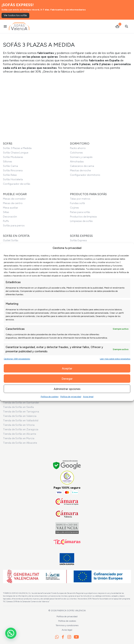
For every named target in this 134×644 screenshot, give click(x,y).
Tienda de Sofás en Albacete (20, 443)
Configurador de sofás (17, 184)
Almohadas (77, 162)
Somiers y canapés (81, 157)
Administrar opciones (67, 389)
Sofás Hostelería (13, 179)
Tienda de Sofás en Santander (21, 403)
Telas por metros (80, 199)
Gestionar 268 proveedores (17, 359)
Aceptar (67, 368)
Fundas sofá (77, 203)
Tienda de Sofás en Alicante (20, 434)
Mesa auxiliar (11, 208)
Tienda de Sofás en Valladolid (21, 420)
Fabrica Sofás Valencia (71, 611)
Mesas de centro (13, 203)
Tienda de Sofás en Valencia (20, 416)
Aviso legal (88, 397)
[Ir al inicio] (19, 26)
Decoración (10, 217)
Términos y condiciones (67, 625)
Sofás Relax (10, 175)
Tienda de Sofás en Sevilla (18, 407)
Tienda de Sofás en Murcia (19, 438)
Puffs (6, 221)
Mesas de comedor (14, 199)
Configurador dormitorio (85, 175)
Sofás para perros (14, 226)
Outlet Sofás (11, 240)
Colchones (76, 153)
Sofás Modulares (13, 157)
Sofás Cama (10, 166)
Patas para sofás (80, 212)
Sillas (6, 212)
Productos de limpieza (83, 217)
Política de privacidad (71, 397)
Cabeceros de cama (82, 166)
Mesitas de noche (80, 170)
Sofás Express (78, 240)
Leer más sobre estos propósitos (115, 359)
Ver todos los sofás (15, 15)
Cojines (74, 208)
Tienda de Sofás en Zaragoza (21, 429)
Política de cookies (50, 397)
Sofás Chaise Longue (16, 153)
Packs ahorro (78, 148)
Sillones (8, 162)
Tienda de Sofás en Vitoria (19, 425)
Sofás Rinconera (13, 170)
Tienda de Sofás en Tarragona (21, 412)
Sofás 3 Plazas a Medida (17, 148)
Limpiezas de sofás (81, 221)
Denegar (67, 379)
